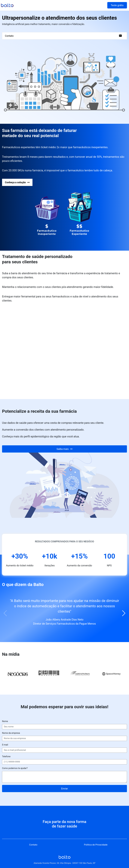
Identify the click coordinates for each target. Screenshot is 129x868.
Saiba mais (64, 449)
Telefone (6, 756)
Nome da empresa (11, 733)
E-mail (5, 745)
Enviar (64, 789)
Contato (63, 36)
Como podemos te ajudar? (15, 768)
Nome (5, 721)
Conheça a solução (17, 182)
